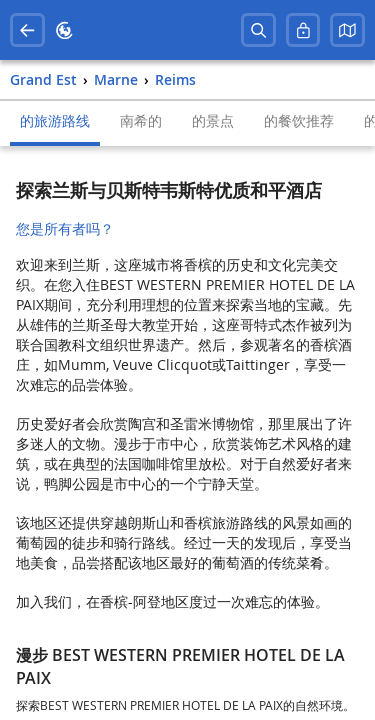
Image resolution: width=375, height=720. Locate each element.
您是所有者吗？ (65, 228)
